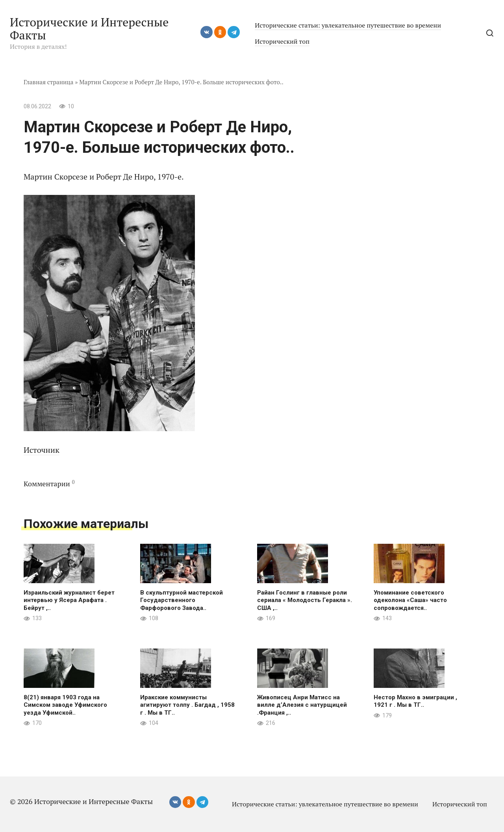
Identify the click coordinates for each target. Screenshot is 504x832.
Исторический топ (282, 41)
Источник (42, 450)
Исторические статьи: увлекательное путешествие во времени (348, 25)
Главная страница (49, 82)
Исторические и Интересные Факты (89, 29)
